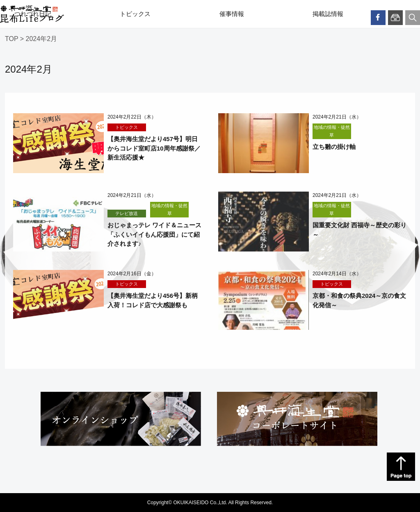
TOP (11, 39)
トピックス (135, 14)
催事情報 (232, 14)
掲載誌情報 (328, 14)
